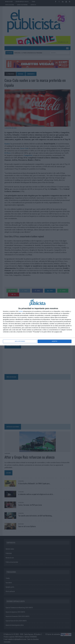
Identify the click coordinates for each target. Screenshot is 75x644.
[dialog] (37, 322)
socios (21, 311)
